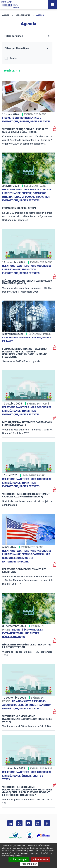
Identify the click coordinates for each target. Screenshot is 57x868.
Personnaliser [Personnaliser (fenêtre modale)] (29, 864)
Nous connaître (23, 15)
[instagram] (38, 823)
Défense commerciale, (36, 554)
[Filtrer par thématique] (27, 48)
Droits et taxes (40, 122)
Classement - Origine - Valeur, (22, 338)
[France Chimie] (10, 5)
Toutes (14, 58)
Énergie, (25, 122)
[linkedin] (10, 823)
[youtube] (29, 823)
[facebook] (47, 823)
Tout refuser (40, 859)
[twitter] (19, 823)
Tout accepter (19, 859)
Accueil (6, 15)
